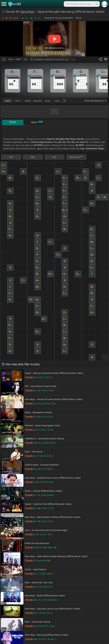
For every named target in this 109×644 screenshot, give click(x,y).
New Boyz (28, 12)
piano (18, 101)
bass (58, 101)
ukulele (28, 101)
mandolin (38, 101)
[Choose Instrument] (64, 101)
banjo (48, 101)
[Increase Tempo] (26, 59)
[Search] (97, 4)
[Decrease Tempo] (4, 59)
